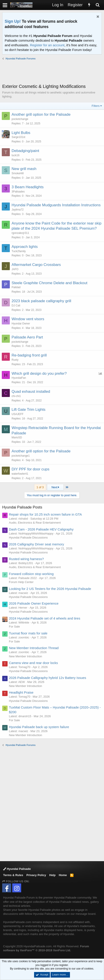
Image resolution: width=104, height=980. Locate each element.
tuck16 (15, 155)
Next (55, 487)
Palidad (16, 287)
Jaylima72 (18, 210)
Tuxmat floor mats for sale (28, 633)
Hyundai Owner (21, 324)
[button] (5, 5)
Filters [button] (96, 106)
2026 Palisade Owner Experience (34, 603)
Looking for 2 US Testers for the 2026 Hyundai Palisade (50, 589)
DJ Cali (16, 306)
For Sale (14, 627)
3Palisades (18, 192)
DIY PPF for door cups (31, 469)
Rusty (15, 360)
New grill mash (24, 169)
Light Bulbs (21, 133)
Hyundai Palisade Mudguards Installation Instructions (56, 205)
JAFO (15, 269)
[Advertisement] (53, 72)
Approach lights (25, 247)
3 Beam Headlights (28, 187)
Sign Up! (13, 21)
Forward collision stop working (31, 574)
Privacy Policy (36, 875)
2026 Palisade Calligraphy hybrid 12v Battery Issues (48, 678)
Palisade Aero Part (27, 337)
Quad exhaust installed (31, 392)
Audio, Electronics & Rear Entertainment (35, 523)
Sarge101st (18, 137)
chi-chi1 (16, 396)
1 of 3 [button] (40, 487)
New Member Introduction (25, 656)
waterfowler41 (20, 474)
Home (63, 875)
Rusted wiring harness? (26, 559)
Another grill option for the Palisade (41, 114)
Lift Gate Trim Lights (29, 410)
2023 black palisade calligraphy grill (41, 301)
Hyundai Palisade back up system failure (39, 727)
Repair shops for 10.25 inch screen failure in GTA (45, 514)
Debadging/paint (25, 151)
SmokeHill (18, 173)
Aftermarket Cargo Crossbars (36, 265)
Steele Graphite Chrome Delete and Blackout (49, 283)
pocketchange (20, 119)
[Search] (98, 5)
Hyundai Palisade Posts (22, 507)
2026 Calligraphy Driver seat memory (37, 544)
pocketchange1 (21, 456)
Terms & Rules (13, 875)
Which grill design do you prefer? (39, 374)
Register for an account (47, 45)
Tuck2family (19, 251)
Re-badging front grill (29, 355)
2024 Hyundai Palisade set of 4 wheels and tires (45, 618)
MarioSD (17, 437)
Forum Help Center (21, 582)
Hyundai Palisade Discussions (28, 538)
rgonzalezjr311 (20, 233)
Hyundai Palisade (17, 869)
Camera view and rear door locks (33, 663)
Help (52, 875)
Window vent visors (28, 319)
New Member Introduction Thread (34, 648)
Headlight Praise (21, 692)
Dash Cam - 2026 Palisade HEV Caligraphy (41, 529)
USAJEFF (17, 414)
